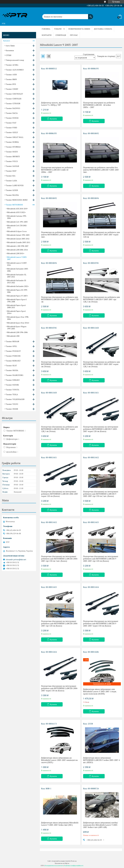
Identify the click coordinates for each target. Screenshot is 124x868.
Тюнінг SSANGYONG (15, 375)
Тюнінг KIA (11, 176)
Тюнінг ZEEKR (12, 409)
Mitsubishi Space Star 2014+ (18, 323)
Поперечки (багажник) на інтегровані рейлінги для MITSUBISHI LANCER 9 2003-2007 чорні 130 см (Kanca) (101, 623)
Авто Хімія (10, 46)
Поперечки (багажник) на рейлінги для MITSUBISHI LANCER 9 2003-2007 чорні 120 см (101, 235)
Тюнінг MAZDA (12, 195)
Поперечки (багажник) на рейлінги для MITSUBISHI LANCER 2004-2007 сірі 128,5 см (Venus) (59, 364)
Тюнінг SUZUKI (12, 385)
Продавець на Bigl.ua (62, 863)
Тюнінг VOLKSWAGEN (15, 399)
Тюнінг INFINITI (13, 156)
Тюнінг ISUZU (12, 152)
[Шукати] (91, 15)
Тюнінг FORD (11, 128)
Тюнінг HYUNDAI (13, 147)
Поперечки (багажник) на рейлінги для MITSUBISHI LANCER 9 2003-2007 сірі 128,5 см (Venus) (101, 299)
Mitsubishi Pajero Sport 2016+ (16, 312)
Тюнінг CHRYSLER (14, 99)
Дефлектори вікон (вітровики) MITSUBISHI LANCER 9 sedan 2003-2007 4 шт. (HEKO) (101, 760)
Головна (46, 29)
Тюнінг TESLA (12, 394)
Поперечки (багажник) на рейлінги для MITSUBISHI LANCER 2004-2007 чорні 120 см (60, 299)
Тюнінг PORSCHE (13, 356)
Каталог (7, 41)
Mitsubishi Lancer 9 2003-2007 (17, 258)
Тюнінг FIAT (11, 123)
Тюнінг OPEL (11, 346)
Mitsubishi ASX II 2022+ (16, 212)
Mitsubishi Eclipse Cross (17, 231)
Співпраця (61, 35)
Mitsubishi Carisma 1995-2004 (17, 217)
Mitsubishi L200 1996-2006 (17, 332)
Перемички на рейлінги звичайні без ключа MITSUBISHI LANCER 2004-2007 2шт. (58, 235)
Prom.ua (74, 861)
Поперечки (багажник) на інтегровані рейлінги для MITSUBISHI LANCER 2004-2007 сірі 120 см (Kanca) (60, 623)
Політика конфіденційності (74, 866)
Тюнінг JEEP (11, 171)
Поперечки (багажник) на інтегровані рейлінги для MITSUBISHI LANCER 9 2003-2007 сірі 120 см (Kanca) (101, 559)
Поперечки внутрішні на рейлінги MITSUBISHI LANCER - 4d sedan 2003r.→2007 (99, 105)
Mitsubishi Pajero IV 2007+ (18, 296)
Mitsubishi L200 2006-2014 (17, 250)
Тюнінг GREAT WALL (15, 137)
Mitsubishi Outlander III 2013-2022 (17, 281)
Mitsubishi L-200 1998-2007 (18, 246)
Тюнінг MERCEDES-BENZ (17, 200)
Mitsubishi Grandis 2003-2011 (19, 242)
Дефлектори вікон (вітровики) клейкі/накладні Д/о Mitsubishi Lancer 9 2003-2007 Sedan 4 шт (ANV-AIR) (101, 825)
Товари (58, 29)
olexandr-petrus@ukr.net (16, 560)
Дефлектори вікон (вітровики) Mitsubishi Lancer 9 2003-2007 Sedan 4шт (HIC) (60, 824)
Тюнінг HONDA (12, 142)
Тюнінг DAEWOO (13, 108)
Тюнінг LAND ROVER (15, 185)
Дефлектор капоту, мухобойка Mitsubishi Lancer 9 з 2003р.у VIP (60, 104)
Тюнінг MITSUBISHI (14, 205)
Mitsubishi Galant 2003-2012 (18, 239)
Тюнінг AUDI (11, 75)
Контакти (47, 35)
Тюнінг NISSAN (12, 341)
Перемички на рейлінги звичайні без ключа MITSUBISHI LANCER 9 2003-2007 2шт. (101, 170)
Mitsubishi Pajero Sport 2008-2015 (16, 306)
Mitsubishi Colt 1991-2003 (17, 222)
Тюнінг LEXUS (12, 190)
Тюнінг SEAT (11, 366)
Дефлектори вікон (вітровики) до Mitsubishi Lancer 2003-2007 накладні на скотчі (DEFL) (59, 760)
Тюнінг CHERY (12, 89)
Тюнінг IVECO (12, 161)
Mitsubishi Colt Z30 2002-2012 (17, 227)
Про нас (74, 35)
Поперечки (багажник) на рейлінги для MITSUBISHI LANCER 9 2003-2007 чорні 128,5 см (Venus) (101, 364)
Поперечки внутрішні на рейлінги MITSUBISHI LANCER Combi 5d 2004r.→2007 (57, 170)
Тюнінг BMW (11, 79)
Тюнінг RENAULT (13, 361)
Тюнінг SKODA (12, 370)
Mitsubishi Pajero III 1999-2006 (17, 291)
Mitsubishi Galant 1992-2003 (18, 235)
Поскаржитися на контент (54, 866)
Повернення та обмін (79, 29)
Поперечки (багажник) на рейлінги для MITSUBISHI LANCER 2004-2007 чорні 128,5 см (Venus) (59, 429)
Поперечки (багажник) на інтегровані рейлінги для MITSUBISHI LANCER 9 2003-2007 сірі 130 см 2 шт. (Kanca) (101, 494)
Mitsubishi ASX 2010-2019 (17, 209)
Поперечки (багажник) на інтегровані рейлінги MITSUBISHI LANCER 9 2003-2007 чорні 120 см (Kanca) (101, 429)
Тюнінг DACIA (12, 113)
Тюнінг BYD (11, 84)
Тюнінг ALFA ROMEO (15, 70)
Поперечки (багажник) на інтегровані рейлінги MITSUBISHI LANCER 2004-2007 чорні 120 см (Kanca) (60, 494)
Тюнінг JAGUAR (12, 166)
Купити (53, 119)
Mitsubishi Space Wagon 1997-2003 (17, 328)
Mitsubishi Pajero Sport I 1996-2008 (17, 300)
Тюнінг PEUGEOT (13, 351)
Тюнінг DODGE (12, 118)
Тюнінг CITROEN (13, 103)
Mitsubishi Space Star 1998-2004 (18, 318)
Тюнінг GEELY (12, 132)
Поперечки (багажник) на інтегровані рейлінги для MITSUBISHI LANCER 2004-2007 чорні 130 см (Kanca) (60, 688)
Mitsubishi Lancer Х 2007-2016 (17, 264)
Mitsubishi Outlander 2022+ (18, 286)
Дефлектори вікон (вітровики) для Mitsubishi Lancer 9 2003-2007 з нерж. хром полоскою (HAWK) (100, 691)
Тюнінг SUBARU (13, 380)
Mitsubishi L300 (13, 336)
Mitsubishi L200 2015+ (16, 253)
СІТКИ (9, 55)
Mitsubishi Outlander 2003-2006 (18, 270)
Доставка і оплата (103, 29)
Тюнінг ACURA (12, 65)
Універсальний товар (15, 60)
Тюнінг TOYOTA (13, 390)
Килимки (10, 50)
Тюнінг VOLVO (12, 404)
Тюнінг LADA (11, 181)
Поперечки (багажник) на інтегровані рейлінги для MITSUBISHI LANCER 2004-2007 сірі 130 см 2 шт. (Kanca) (60, 559)
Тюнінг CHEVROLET (14, 94)
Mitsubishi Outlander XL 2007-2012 (17, 276)
